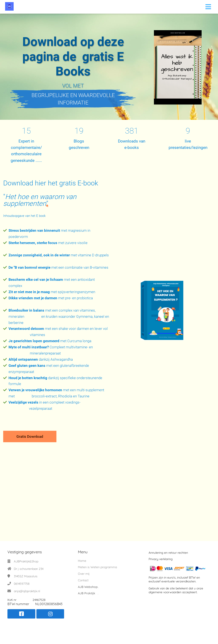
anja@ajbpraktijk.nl (27, 591)
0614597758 (22, 584)
